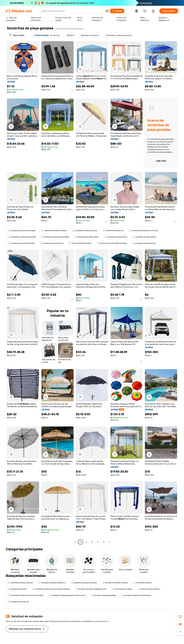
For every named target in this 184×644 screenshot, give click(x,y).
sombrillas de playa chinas (86, 237)
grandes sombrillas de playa (115, 583)
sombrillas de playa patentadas (22, 237)
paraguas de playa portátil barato (136, 595)
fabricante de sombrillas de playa (112, 243)
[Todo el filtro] (17, 35)
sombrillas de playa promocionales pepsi (25, 595)
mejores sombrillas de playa (54, 231)
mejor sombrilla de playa (80, 243)
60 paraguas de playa (122, 589)
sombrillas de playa (142, 583)
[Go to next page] (109, 542)
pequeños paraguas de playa (84, 583)
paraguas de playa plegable (103, 595)
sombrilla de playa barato (116, 237)
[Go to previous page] (75, 542)
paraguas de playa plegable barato (91, 589)
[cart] (145, 11)
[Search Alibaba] (72, 11)
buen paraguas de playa (148, 589)
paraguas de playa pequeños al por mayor (67, 595)
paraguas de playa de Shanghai (22, 231)
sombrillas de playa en (113, 231)
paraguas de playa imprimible (21, 243)
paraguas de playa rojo (18, 602)
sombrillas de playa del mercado (143, 231)
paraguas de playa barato (52, 243)
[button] (107, 11)
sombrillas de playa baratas (85, 231)
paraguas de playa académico (52, 583)
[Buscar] (117, 11)
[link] (180, 617)
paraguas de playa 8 (17, 589)
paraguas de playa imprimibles (55, 237)
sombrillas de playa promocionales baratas (51, 589)
